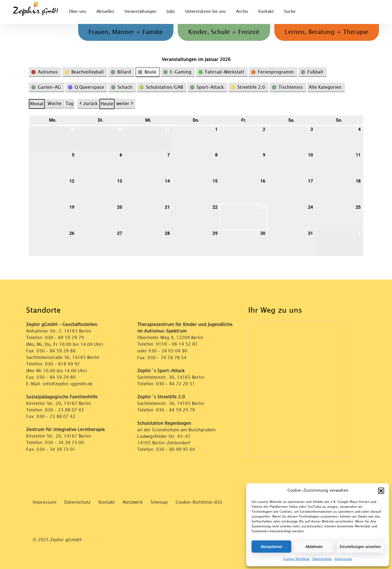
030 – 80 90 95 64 (175, 449)
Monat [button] (37, 104)
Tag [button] (70, 104)
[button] (381, 491)
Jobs (173, 12)
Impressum (343, 559)
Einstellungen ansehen (360, 547)
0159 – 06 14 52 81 (177, 344)
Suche (295, 12)
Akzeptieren (271, 547)
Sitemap (159, 502)
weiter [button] (125, 104)
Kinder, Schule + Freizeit (221, 32)
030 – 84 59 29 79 (64, 338)
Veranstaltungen (142, 12)
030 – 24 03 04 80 (169, 351)
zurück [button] (88, 104)
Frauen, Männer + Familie (121, 32)
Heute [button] (107, 104)
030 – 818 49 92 (62, 364)
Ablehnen (314, 547)
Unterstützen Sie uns (209, 12)
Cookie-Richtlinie (297, 559)
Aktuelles (106, 12)
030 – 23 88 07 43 (64, 409)
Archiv (246, 12)
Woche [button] (55, 104)
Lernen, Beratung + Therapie (326, 32)
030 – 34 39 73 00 (64, 442)
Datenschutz (322, 559)
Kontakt (271, 12)
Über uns (78, 12)
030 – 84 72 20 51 (175, 383)
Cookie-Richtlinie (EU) (199, 502)
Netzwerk (133, 502)
